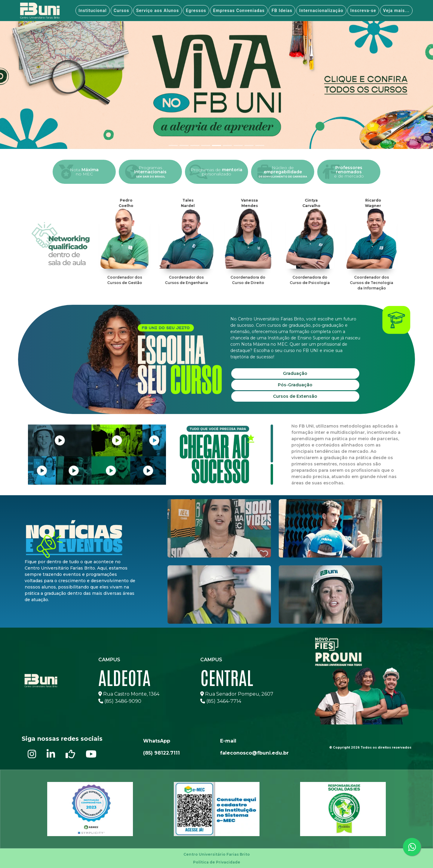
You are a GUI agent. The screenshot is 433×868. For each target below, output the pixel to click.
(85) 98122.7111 (161, 753)
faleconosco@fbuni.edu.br (254, 753)
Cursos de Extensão (295, 396)
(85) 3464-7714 (221, 701)
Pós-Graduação (295, 385)
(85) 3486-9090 (120, 701)
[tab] (173, 145)
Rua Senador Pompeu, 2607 (237, 694)
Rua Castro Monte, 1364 (129, 694)
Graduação (295, 373)
